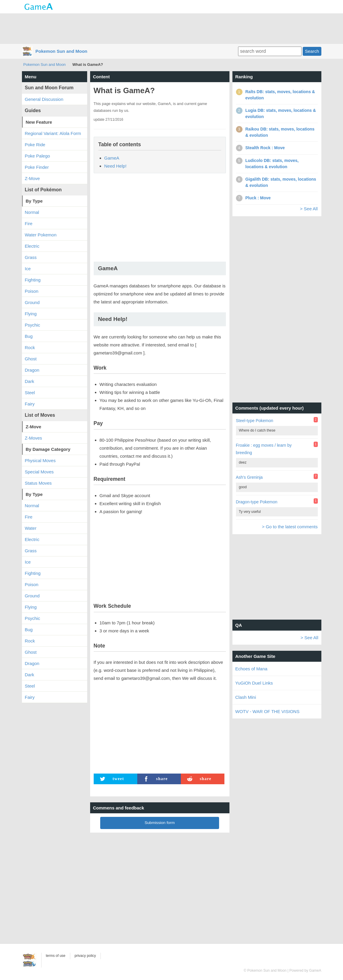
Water (31, 528)
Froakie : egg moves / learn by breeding (264, 449)
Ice (28, 269)
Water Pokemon (41, 235)
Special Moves (39, 472)
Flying (31, 314)
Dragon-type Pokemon (257, 502)
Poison (32, 291)
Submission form (160, 823)
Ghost (31, 359)
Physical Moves (40, 460)
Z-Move (32, 178)
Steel (30, 393)
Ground (32, 302)
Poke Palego (38, 156)
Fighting (33, 280)
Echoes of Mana (251, 669)
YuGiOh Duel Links (254, 683)
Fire (29, 223)
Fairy (30, 404)
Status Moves (38, 483)
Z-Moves (33, 438)
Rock (30, 347)
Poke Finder (37, 167)
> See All (309, 209)
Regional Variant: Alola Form (53, 133)
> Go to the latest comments (290, 527)
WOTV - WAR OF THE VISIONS (268, 711)
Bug (29, 336)
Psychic (33, 325)
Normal (32, 212)
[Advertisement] (172, 28)
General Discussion (44, 99)
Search (312, 51)
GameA (112, 158)
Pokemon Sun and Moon (62, 51)
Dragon (32, 370)
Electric (32, 246)
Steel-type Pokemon (255, 421)
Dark (30, 381)
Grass (31, 257)
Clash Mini (246, 697)
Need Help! (115, 166)
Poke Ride (35, 145)
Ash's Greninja (249, 477)
